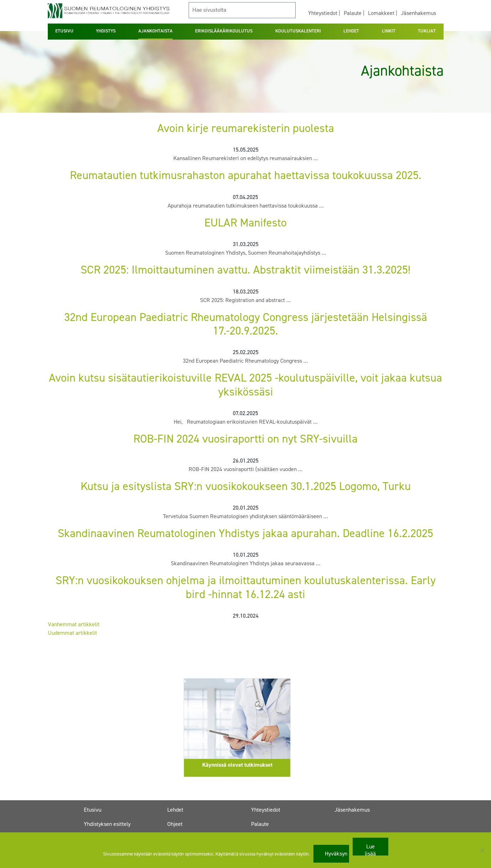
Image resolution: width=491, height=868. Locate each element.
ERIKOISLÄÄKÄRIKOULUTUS (224, 31)
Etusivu (93, 810)
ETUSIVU (64, 31)
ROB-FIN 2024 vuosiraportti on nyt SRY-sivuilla (245, 439)
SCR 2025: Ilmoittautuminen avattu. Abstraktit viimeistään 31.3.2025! (245, 270)
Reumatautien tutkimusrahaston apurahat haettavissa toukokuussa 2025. (246, 175)
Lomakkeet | (383, 13)
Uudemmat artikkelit (72, 633)
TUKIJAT (427, 31)
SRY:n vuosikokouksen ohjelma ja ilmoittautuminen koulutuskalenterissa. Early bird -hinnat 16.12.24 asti (246, 587)
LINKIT (389, 31)
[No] (482, 850)
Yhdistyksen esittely (107, 824)
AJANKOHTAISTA (155, 31)
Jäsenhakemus (418, 13)
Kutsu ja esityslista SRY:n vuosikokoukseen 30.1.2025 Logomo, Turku (246, 486)
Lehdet (175, 810)
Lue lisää (370, 849)
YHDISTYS (106, 31)
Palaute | (354, 13)
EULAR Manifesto (245, 223)
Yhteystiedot (266, 810)
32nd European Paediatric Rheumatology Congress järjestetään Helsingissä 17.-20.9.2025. (246, 324)
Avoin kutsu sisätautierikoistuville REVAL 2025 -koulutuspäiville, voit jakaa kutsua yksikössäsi (245, 384)
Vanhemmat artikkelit (74, 624)
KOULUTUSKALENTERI (298, 31)
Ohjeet (175, 824)
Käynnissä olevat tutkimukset (237, 765)
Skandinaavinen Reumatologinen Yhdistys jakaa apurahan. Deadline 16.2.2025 (245, 533)
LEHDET (351, 31)
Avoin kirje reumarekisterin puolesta (246, 128)
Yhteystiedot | (324, 13)
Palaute (260, 824)
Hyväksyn (336, 854)
